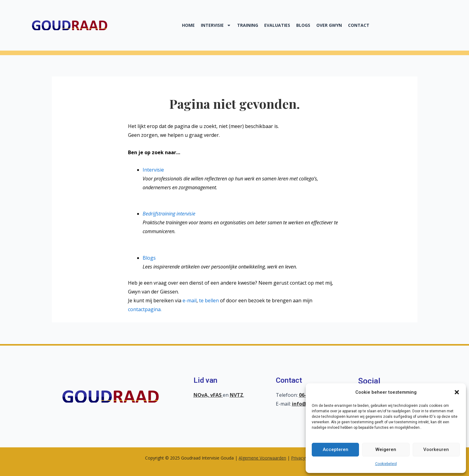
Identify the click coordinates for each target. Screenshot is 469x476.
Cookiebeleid (386, 464)
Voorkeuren (436, 449)
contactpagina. (145, 309)
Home (188, 25)
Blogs (303, 25)
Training (248, 25)
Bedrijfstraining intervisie (169, 214)
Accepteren (336, 449)
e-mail (190, 300)
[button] (457, 392)
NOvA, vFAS (208, 395)
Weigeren (386, 449)
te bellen (209, 300)
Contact (359, 25)
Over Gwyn (329, 25)
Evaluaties (277, 25)
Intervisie (216, 25)
